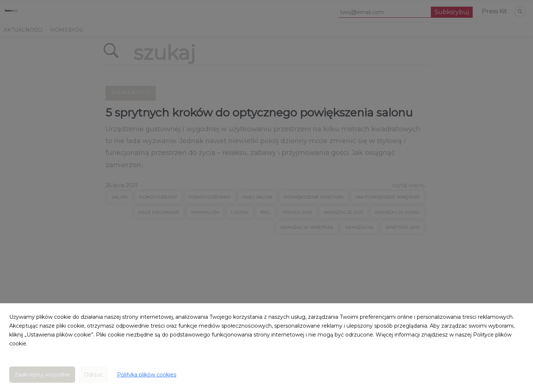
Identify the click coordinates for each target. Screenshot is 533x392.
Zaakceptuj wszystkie (42, 375)
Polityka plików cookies (147, 375)
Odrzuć (93, 375)
